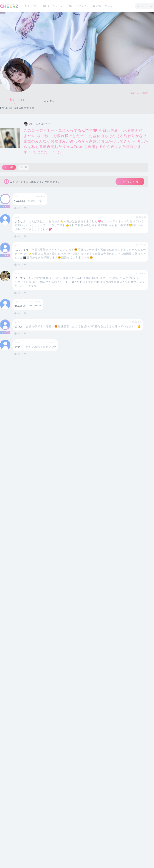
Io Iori (17, 100)
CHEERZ (9, 6)
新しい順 (9, 167)
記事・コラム (105, 6)
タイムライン (55, 6)
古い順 (24, 167)
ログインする (130, 182)
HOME (33, 6)
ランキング (80, 6)
